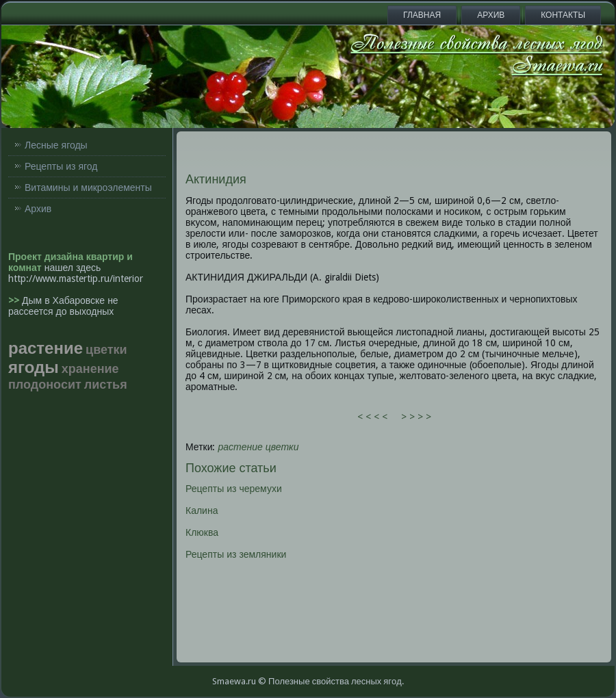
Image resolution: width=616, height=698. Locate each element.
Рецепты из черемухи (234, 489)
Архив (491, 15)
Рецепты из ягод (61, 166)
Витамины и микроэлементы (88, 188)
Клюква (202, 532)
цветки (282, 447)
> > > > (416, 417)
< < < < (372, 417)
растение (241, 447)
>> (15, 300)
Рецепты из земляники (236, 554)
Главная (422, 15)
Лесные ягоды (56, 145)
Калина (202, 510)
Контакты (563, 15)
